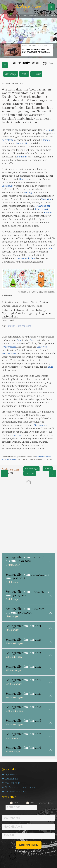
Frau (33, 803)
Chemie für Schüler (14, 792)
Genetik (24, 74)
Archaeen (19, 435)
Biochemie (36, 74)
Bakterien (46, 199)
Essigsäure (8, 186)
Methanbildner (42, 206)
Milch (49, 130)
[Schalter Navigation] (51, 7)
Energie (46, 140)
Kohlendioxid (42, 209)
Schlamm (22, 157)
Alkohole (23, 179)
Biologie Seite (28, 7)
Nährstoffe (8, 140)
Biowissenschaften (25, 259)
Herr (16, 803)
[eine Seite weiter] (53, 474)
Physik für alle (11, 783)
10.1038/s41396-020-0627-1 (20, 326)
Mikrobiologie (11, 74)
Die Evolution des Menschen (19, 787)
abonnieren (29, 845)
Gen (19, 340)
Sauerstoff (21, 144)
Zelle (50, 249)
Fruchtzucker (9, 354)
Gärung (28, 193)
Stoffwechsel (41, 425)
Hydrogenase (9, 347)
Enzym (33, 340)
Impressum (9, 775)
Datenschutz (10, 779)
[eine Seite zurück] (5, 474)
